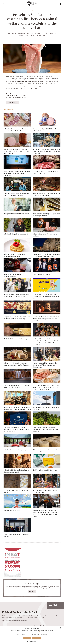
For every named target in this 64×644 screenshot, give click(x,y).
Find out (32, 591)
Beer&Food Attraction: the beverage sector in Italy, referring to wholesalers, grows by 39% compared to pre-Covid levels (46, 513)
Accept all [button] (27, 638)
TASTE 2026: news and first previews (45, 470)
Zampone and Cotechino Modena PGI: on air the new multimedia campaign (17, 318)
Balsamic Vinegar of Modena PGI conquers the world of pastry (14, 255)
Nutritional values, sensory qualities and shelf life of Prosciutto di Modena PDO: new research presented (46, 387)
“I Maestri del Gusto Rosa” (12, 510)
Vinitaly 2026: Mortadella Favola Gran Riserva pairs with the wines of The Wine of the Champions (17, 151)
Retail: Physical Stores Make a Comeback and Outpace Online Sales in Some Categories (17, 173)
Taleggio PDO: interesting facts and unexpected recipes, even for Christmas (16, 364)
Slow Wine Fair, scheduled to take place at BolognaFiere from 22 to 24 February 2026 (17, 408)
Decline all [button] (37, 638)
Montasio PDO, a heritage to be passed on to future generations (47, 215)
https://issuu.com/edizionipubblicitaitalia (15, 621)
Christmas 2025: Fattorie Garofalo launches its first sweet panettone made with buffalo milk (16, 430)
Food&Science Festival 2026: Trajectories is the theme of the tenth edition (46, 255)
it (53, 4)
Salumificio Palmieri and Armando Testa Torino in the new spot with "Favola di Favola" (46, 319)
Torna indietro (12, 103)
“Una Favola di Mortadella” (42, 274)
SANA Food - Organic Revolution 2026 (16, 234)
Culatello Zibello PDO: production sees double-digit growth (46, 172)
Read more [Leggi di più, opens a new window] (40, 632)
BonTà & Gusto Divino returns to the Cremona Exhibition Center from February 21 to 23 (45, 365)
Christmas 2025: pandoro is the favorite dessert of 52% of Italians (16, 386)
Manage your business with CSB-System (16, 214)
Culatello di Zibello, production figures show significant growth (16, 471)
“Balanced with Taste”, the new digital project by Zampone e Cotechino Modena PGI (46, 296)
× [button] (62, 628)
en (56, 4)
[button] (32, 641)
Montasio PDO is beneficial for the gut (16, 339)
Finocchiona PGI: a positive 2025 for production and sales (15, 275)
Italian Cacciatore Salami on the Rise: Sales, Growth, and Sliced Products (16, 130)
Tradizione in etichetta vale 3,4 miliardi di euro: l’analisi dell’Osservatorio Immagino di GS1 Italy (47, 151)
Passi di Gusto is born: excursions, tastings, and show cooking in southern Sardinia (46, 430)
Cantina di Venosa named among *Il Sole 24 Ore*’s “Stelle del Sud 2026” (17, 194)
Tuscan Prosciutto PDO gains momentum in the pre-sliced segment (46, 194)
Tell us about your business (55, 606)
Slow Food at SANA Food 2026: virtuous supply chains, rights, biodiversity (16, 295)
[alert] (32, 635)
